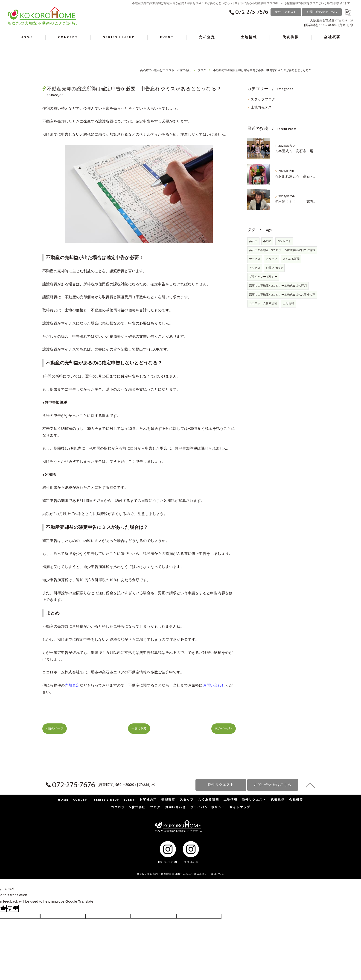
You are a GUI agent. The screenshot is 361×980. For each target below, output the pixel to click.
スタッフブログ (263, 99)
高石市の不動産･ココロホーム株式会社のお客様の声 (282, 295)
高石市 (253, 241)
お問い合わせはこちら (322, 12)
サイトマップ (240, 807)
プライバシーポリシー (263, 277)
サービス (255, 259)
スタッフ (272, 259)
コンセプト (284, 241)
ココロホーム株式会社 (61, 672)
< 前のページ (54, 728)
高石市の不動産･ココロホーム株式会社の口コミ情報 (282, 250)
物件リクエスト (286, 12)
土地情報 (288, 303)
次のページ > (223, 728)
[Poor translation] (13, 908)
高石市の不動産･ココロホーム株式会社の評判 (278, 286)
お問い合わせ (274, 268)
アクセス (255, 268)
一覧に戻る (139, 728)
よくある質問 (291, 259)
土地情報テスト (263, 108)
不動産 (267, 241)
